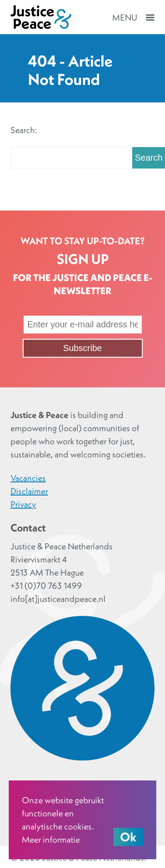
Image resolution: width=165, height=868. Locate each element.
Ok (128, 837)
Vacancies (28, 478)
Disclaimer (29, 491)
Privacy (23, 504)
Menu (125, 18)
